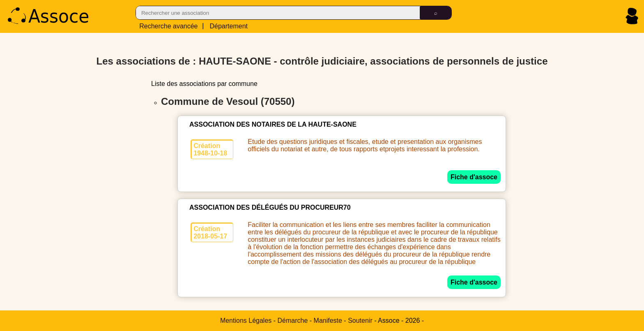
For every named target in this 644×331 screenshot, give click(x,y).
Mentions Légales (246, 321)
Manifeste (328, 321)
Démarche (293, 321)
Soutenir (360, 321)
